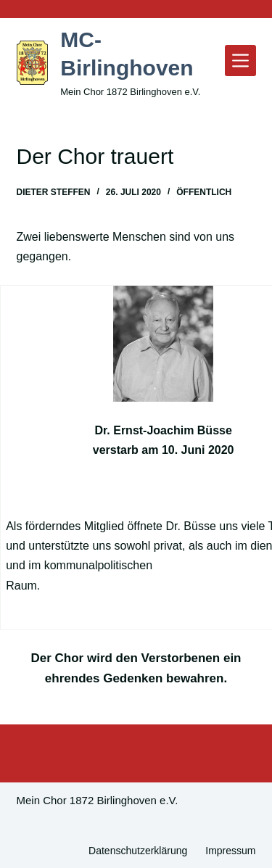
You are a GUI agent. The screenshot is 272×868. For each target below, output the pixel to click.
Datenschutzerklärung (138, 851)
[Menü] (240, 61)
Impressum (230, 851)
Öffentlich (204, 192)
